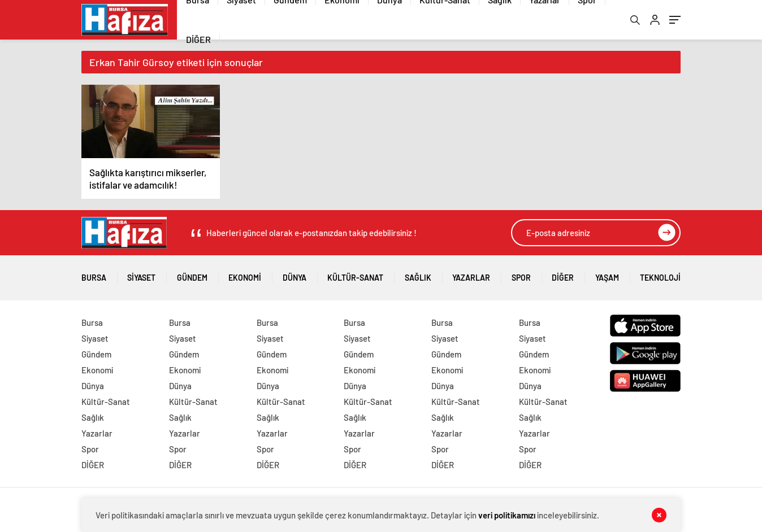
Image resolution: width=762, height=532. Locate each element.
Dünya (295, 274)
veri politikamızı (507, 515)
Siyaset (141, 274)
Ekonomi (245, 274)
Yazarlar (471, 274)
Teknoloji (660, 274)
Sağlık (418, 274)
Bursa (94, 274)
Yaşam (607, 274)
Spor (521, 274)
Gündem (192, 274)
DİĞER (198, 39)
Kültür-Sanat (355, 274)
